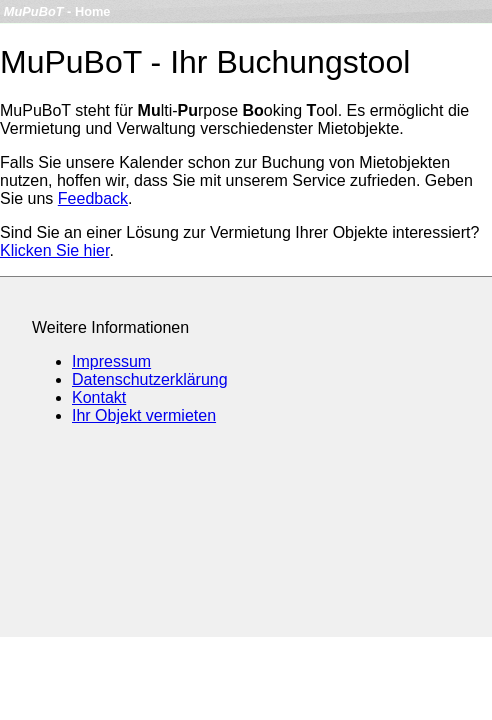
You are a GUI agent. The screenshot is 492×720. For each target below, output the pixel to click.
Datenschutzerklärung (150, 379)
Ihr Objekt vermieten (144, 415)
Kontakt (99, 397)
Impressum (111, 361)
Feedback (93, 198)
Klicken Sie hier (54, 250)
